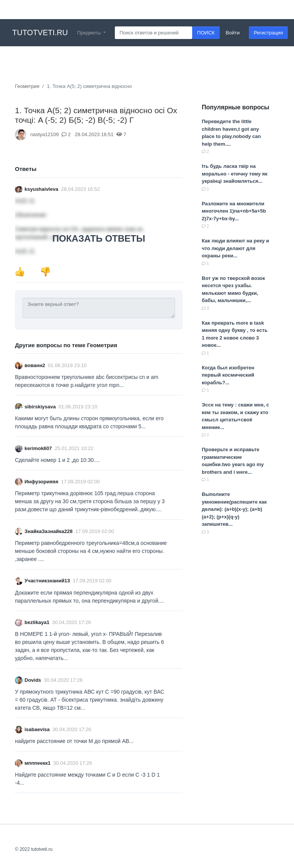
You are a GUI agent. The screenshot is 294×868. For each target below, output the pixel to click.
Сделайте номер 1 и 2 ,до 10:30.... (57, 460)
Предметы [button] (90, 33)
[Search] (154, 33)
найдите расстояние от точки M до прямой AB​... (74, 741)
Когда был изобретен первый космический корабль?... (228, 375)
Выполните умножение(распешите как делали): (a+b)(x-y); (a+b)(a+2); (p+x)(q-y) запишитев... (234, 509)
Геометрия (27, 86)
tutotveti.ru (40, 33)
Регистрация (268, 33)
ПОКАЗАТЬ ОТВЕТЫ (99, 238)
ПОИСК (206, 33)
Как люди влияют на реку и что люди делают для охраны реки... (235, 248)
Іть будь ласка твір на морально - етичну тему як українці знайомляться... (235, 174)
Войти (233, 33)
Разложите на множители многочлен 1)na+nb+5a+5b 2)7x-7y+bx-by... (234, 211)
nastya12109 (44, 134)
